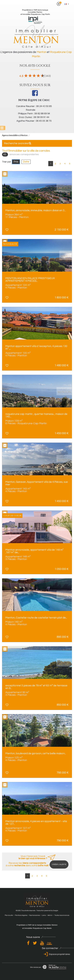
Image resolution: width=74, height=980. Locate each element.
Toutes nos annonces (62, 915)
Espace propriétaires (56, 954)
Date (26, 162)
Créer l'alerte (59, 864)
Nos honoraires (35, 915)
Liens (44, 915)
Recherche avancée (18, 143)
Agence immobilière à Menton (15, 135)
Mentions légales (21, 915)
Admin (50, 915)
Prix (16, 162)
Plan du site (9, 915)
